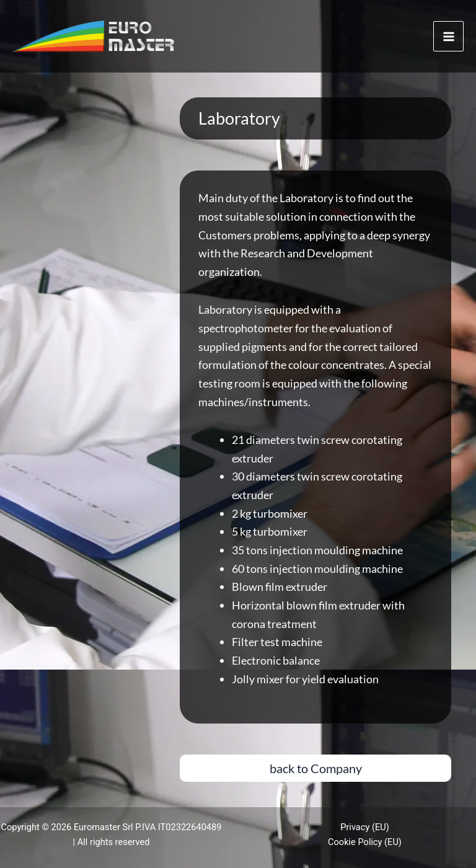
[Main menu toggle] (448, 36)
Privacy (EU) (365, 827)
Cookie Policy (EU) (365, 842)
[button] (315, 768)
